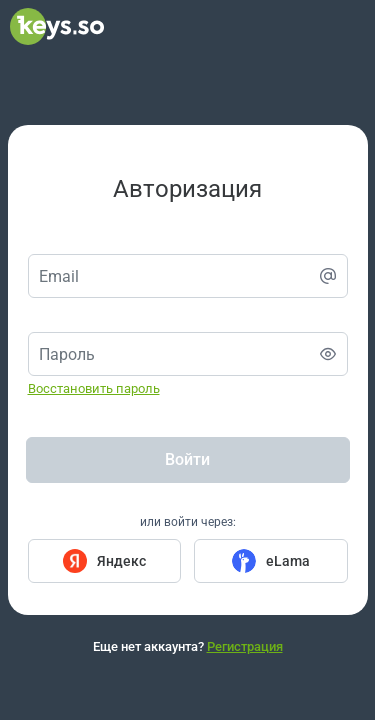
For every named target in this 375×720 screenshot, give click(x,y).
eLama (288, 561)
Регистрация (245, 646)
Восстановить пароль (94, 388)
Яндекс (121, 561)
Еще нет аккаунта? (188, 646)
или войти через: (188, 522)
